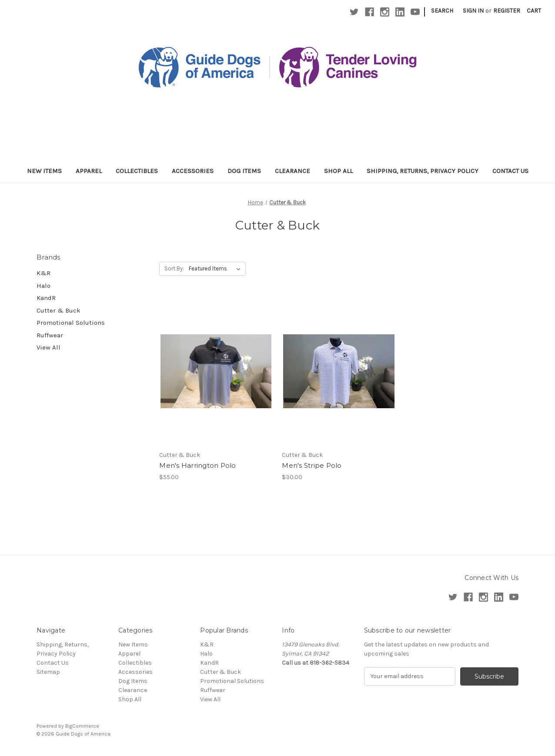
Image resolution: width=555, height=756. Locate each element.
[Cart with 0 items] (534, 11)
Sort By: (174, 268)
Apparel (89, 171)
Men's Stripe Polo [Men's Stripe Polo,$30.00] (312, 465)
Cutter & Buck (59, 310)
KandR (46, 298)
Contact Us (510, 171)
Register (507, 11)
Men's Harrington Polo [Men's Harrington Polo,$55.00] (197, 465)
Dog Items (244, 171)
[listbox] (216, 269)
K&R (43, 273)
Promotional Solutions (71, 323)
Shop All (338, 171)
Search (442, 11)
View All (48, 347)
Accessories (193, 171)
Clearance (293, 171)
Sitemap (48, 672)
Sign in (473, 11)
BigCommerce (82, 726)
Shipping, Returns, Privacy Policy (423, 171)
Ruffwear (50, 335)
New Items (44, 171)
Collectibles (137, 171)
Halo (43, 286)
